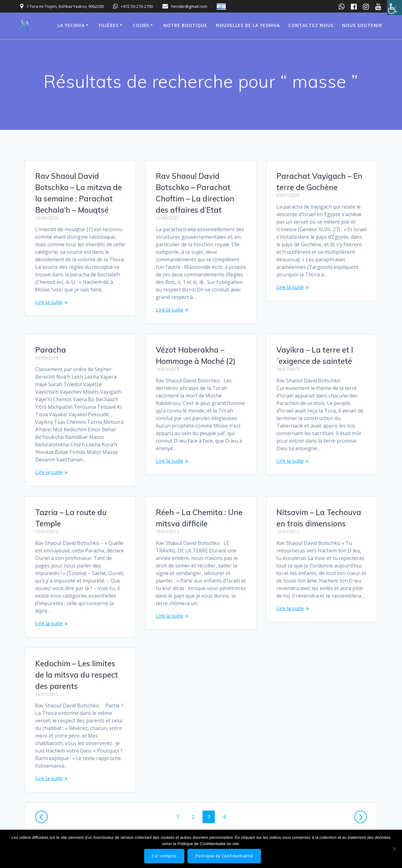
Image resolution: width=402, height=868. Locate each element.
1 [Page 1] (180, 790)
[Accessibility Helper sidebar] (394, 8)
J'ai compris (164, 856)
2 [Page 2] (196, 790)
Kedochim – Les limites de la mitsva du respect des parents (77, 648)
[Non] (394, 849)
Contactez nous (311, 25)
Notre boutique (185, 25)
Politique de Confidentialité (225, 856)
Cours (141, 25)
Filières (109, 25)
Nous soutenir (362, 25)
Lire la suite (49, 302)
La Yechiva (71, 25)
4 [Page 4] (226, 790)
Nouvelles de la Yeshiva (248, 25)
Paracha (292, 327)
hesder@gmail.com (189, 6)
